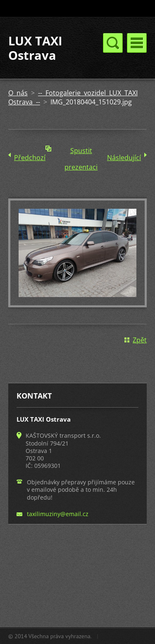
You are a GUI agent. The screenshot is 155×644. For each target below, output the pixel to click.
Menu (137, 43)
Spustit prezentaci (81, 152)
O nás (18, 93)
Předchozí (30, 158)
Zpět (140, 340)
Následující (124, 158)
